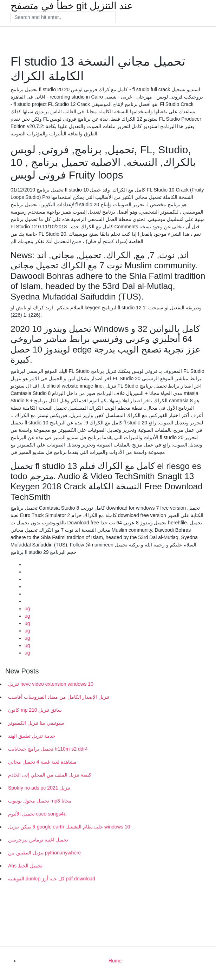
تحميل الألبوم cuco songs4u (37, 814)
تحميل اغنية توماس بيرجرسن (38, 840)
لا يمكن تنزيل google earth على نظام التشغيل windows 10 (69, 827)
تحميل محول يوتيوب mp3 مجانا (40, 801)
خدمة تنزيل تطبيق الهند (32, 736)
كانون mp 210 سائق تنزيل (35, 710)
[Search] (63, 18)
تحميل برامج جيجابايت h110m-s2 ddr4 (48, 749)
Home (115, 961)
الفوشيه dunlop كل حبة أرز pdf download (52, 879)
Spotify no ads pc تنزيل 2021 (39, 788)
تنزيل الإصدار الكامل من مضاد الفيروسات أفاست (59, 697)
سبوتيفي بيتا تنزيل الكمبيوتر (36, 723)
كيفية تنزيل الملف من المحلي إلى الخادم (50, 775)
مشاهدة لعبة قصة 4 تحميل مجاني (42, 762)
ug (27, 609)
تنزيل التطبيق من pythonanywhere (44, 853)
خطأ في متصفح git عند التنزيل (72, 6)
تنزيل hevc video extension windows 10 (51, 684)
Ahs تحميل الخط (25, 866)
